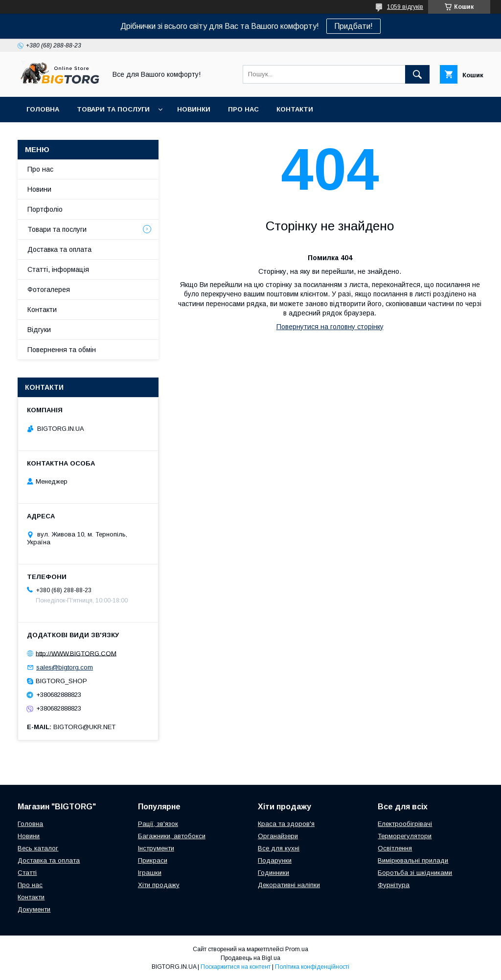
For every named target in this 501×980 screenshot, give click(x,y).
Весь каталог (38, 848)
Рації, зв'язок (158, 824)
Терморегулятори (405, 836)
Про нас (243, 109)
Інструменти (156, 848)
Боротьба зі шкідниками (415, 873)
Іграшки (150, 873)
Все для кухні (279, 848)
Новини (39, 189)
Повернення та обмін (62, 350)
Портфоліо (45, 209)
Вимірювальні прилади (413, 860)
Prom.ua (297, 949)
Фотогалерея (49, 290)
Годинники (273, 873)
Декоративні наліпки (289, 885)
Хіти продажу (159, 885)
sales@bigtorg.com (65, 667)
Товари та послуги (113, 109)
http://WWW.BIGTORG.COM (76, 653)
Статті (27, 873)
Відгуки (39, 330)
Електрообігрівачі (405, 824)
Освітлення (395, 848)
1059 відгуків (405, 7)
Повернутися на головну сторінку (330, 327)
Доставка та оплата (59, 249)
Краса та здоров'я (286, 824)
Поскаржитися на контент (236, 967)
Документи (34, 909)
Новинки (194, 109)
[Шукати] (417, 74)
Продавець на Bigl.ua (250, 958)
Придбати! (353, 26)
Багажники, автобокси (172, 836)
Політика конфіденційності (312, 967)
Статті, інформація (58, 269)
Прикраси (153, 860)
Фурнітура (394, 885)
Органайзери (278, 836)
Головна (43, 109)
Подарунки (275, 860)
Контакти (295, 109)
